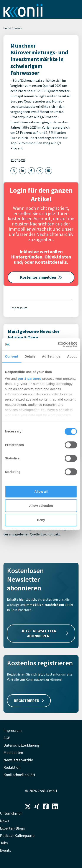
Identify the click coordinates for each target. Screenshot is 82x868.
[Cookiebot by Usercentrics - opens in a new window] (59, 344)
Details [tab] (30, 356)
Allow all (41, 491)
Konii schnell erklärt (19, 775)
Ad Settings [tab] (51, 356)
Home (7, 28)
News (18, 28)
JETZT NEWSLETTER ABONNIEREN (45, 633)
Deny (41, 520)
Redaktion (12, 767)
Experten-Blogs (12, 828)
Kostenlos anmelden (41, 277)
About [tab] (72, 356)
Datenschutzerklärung (21, 745)
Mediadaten (13, 753)
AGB (7, 738)
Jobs (4, 843)
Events (6, 850)
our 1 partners (30, 379)
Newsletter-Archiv (18, 760)
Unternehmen (11, 813)
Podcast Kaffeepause (17, 836)
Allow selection (41, 506)
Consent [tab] (12, 356)
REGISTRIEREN (29, 701)
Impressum (19, 308)
